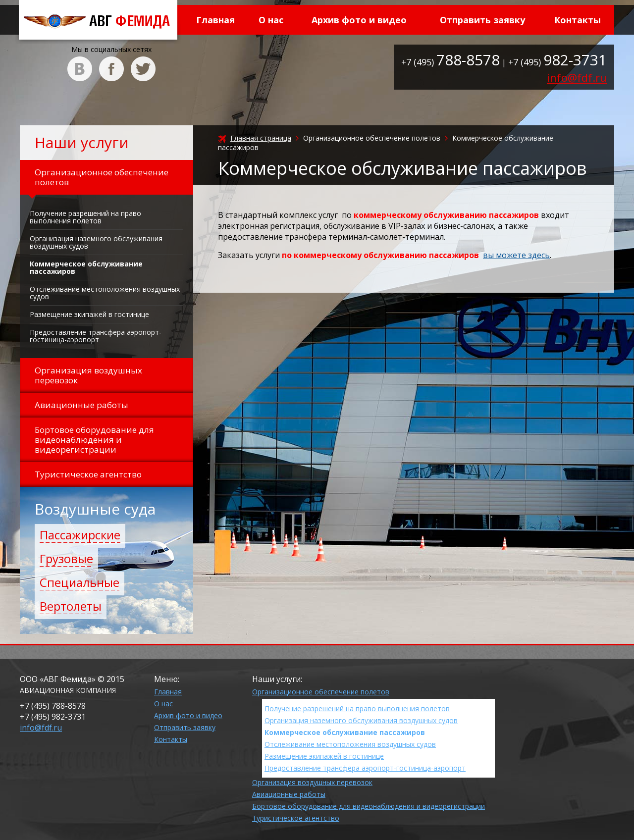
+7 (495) (450, 62)
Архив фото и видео (359, 20)
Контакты (578, 20)
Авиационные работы (289, 794)
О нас (271, 20)
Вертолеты (71, 606)
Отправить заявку (482, 20)
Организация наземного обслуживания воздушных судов (96, 242)
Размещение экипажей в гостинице (89, 314)
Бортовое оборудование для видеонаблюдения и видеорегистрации (369, 806)
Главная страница (261, 138)
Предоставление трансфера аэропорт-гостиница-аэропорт (96, 336)
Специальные (79, 582)
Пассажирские (80, 535)
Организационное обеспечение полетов (321, 692)
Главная (215, 20)
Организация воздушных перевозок (312, 782)
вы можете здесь (516, 255)
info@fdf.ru (577, 77)
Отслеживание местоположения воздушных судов (105, 293)
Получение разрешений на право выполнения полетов (85, 217)
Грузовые (66, 558)
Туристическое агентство (296, 818)
